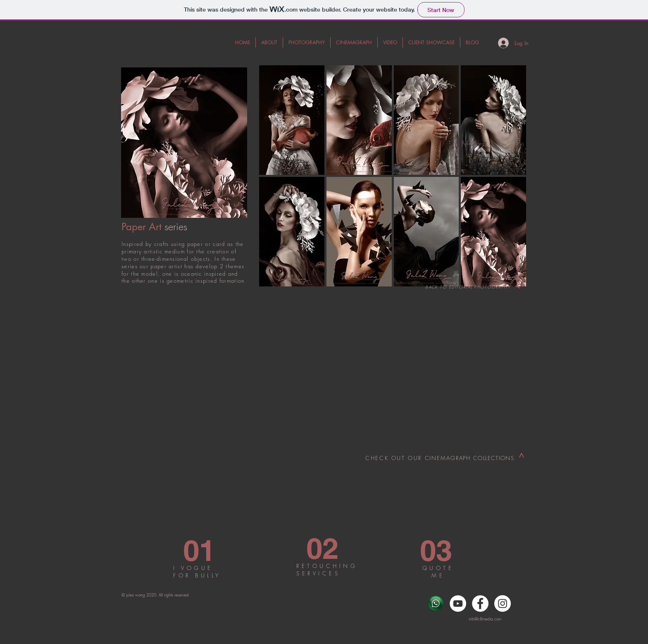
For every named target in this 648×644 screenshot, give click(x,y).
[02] (322, 548)
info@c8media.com (485, 619)
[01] (199, 550)
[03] (436, 550)
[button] (292, 120)
